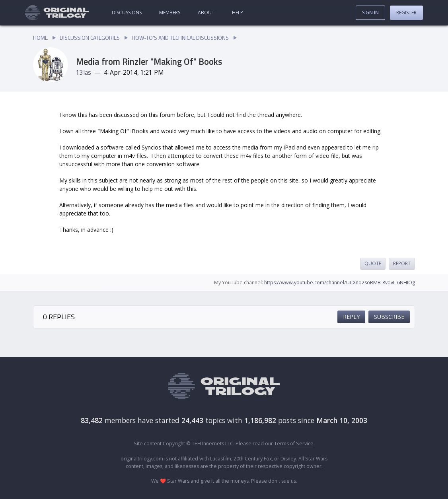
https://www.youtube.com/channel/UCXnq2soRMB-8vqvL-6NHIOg (340, 283)
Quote (373, 263)
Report (402, 263)
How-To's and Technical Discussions (180, 38)
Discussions (127, 13)
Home (40, 38)
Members (170, 13)
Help (238, 13)
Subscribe (389, 317)
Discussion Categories (90, 38)
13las (84, 73)
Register (406, 13)
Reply (351, 317)
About (206, 13)
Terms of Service (294, 444)
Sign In (370, 13)
